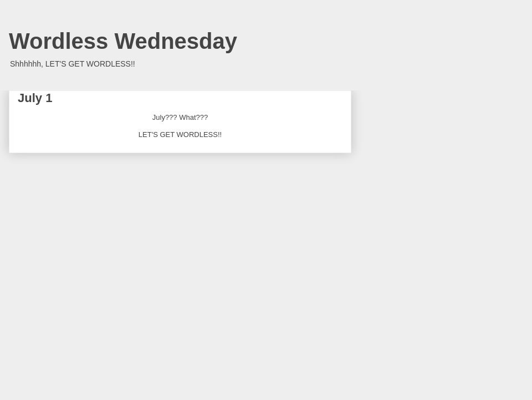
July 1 (35, 98)
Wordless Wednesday (123, 41)
